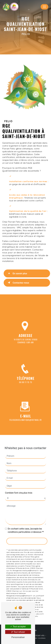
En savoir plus (17, 273)
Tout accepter (18, 627)
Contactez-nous (18, 283)
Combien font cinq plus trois (19, 490)
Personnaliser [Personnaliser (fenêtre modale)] (18, 637)
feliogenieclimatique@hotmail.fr (26, 417)
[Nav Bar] (44, 7)
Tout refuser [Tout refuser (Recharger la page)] (18, 632)
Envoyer (27, 539)
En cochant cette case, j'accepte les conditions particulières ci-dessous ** (26, 528)
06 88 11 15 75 (26, 385)
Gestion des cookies (35, 638)
